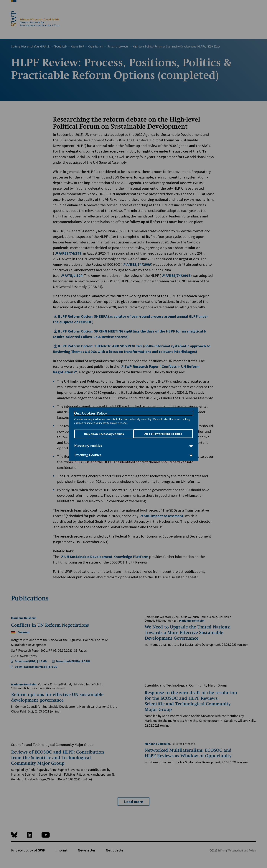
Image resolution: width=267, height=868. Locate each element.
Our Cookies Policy (91, 413)
